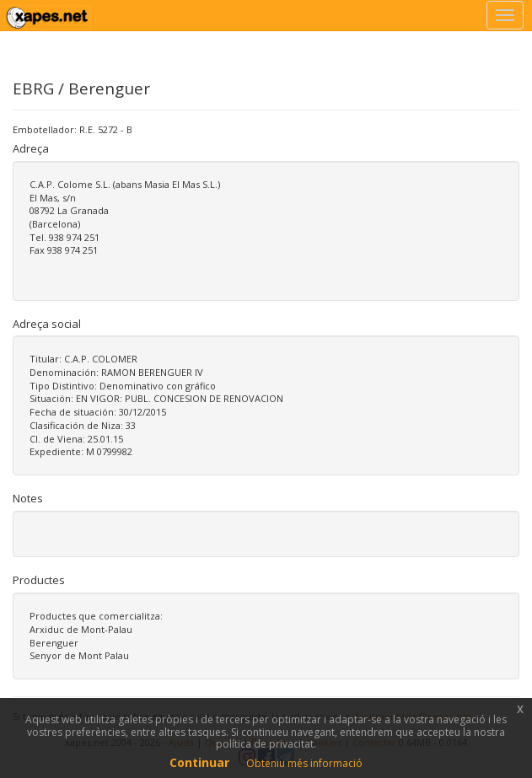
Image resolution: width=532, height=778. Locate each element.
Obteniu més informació (304, 763)
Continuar (199, 762)
